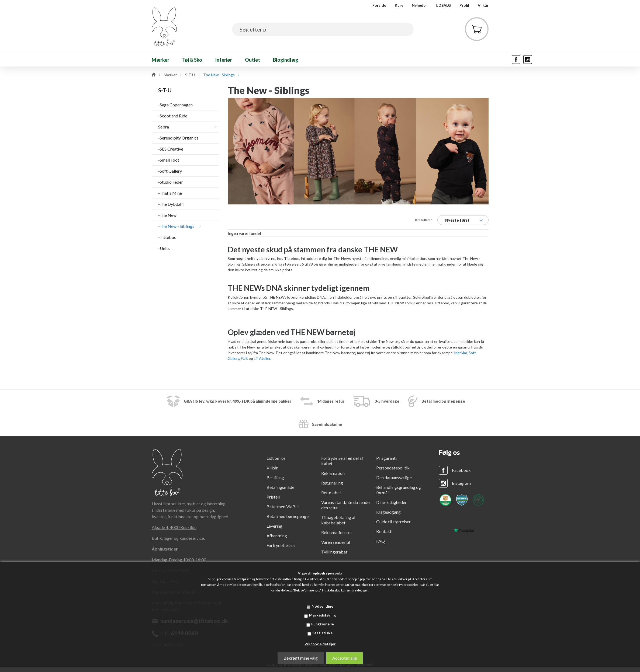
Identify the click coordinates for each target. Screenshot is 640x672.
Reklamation (333, 473)
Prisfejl (273, 497)
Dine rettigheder (391, 502)
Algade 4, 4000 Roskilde (174, 527)
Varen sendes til (336, 542)
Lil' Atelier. (262, 358)
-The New (167, 215)
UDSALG (443, 5)
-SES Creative (171, 149)
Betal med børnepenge (288, 516)
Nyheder (419, 5)
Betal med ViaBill (283, 506)
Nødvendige (322, 606)
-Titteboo (167, 237)
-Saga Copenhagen (175, 105)
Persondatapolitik (393, 468)
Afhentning (277, 536)
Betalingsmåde (280, 487)
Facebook (461, 470)
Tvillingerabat (334, 552)
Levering (274, 526)
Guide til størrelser (393, 522)
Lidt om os (276, 458)
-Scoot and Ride (173, 116)
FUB (244, 358)
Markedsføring (322, 615)
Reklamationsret (337, 532)
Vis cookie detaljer (320, 644)
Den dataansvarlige (394, 477)
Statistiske (322, 633)
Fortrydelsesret (281, 545)
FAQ (380, 541)
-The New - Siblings (176, 226)
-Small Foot (169, 160)
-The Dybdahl (171, 204)
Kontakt (384, 531)
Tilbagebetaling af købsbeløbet (338, 520)
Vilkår (483, 5)
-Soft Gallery (170, 171)
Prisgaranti (386, 458)
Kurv (399, 5)
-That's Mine (170, 193)
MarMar (461, 353)
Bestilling (275, 477)
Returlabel (331, 492)
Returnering (332, 483)
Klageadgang (388, 512)
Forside (379, 5)
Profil (464, 5)
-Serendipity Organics (178, 138)
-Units (164, 248)
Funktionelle (323, 624)
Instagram (461, 483)
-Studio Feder (171, 182)
